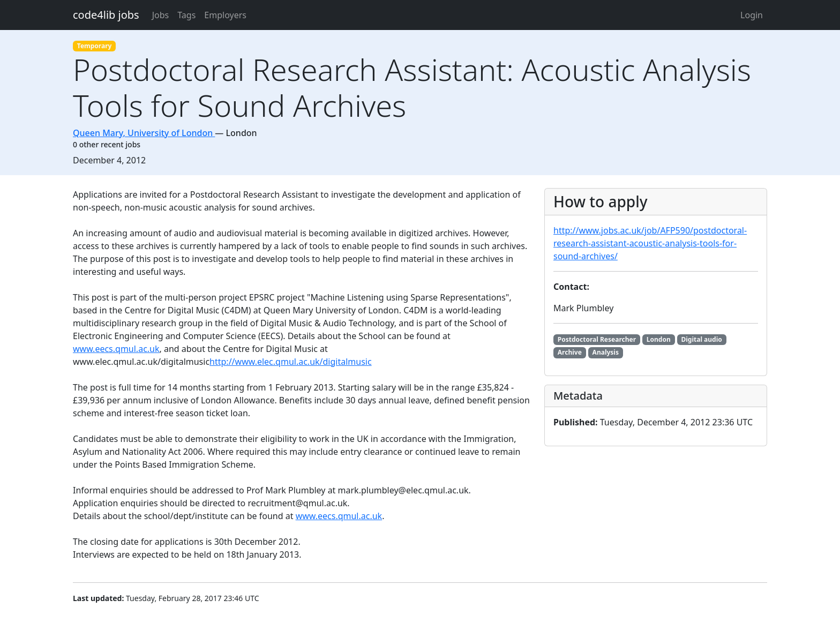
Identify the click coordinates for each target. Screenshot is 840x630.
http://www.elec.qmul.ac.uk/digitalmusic (291, 362)
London (659, 339)
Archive (570, 352)
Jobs (161, 15)
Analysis (606, 352)
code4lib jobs (106, 15)
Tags (186, 15)
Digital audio (701, 339)
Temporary (95, 46)
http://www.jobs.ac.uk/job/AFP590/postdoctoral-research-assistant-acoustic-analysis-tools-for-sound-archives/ (650, 243)
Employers (225, 15)
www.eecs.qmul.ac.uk (116, 349)
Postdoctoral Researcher (597, 339)
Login (752, 15)
